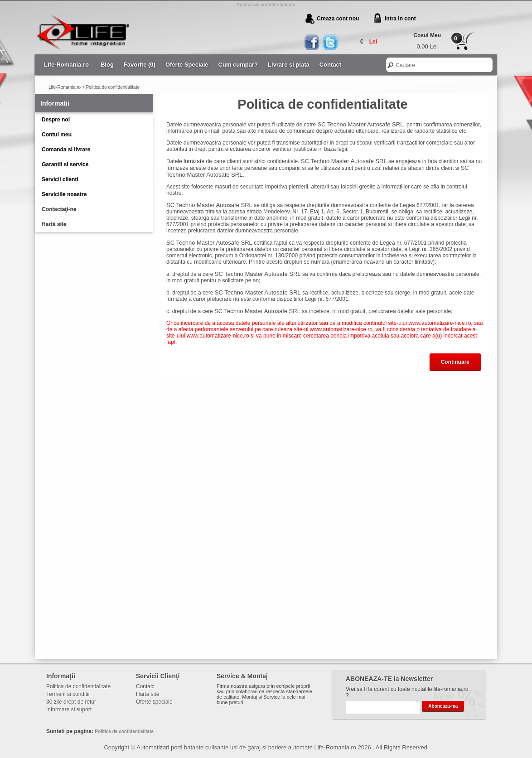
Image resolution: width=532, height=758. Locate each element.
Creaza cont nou (338, 19)
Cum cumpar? (238, 65)
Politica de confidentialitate (113, 87)
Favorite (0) (140, 65)
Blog (107, 65)
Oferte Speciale (187, 65)
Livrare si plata (289, 65)
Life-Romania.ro (66, 65)
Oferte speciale (154, 702)
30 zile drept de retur (71, 702)
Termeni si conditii (68, 694)
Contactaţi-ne (59, 209)
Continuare (455, 362)
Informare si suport (69, 710)
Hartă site (54, 224)
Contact (330, 65)
